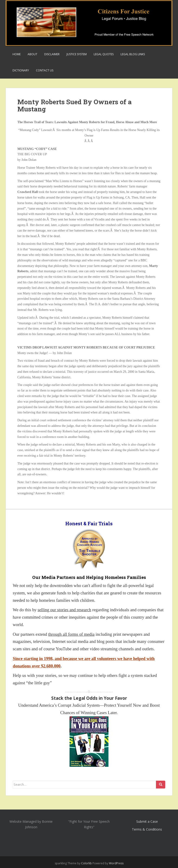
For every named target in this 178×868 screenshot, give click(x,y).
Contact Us (45, 70)
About (32, 54)
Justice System (77, 54)
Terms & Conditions (147, 829)
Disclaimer (52, 54)
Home (17, 54)
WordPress (116, 863)
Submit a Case (147, 821)
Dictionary (21, 70)
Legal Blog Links (133, 54)
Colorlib (86, 863)
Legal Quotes (104, 54)
